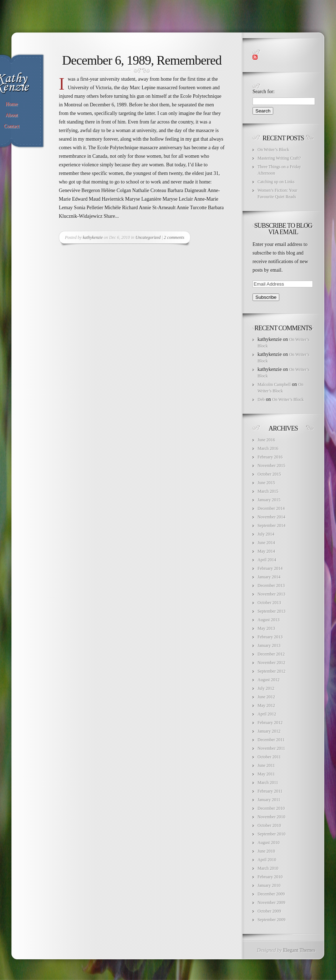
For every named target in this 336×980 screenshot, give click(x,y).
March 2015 (268, 491)
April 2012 (267, 714)
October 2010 (269, 825)
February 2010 (270, 877)
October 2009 (269, 911)
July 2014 (266, 534)
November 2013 (271, 594)
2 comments (174, 237)
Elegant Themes (299, 950)
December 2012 (271, 654)
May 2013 (266, 628)
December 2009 (271, 894)
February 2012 (270, 723)
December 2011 (271, 740)
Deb (261, 399)
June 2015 (266, 483)
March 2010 (268, 868)
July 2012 (266, 688)
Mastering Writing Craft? (279, 158)
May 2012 (266, 705)
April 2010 (267, 860)
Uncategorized (148, 237)
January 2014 (269, 577)
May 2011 (266, 774)
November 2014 (271, 517)
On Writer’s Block (273, 150)
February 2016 (270, 457)
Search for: (264, 92)
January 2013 (269, 645)
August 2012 (269, 680)
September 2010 (271, 834)
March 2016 (268, 448)
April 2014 (267, 560)
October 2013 (269, 603)
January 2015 (269, 500)
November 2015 (271, 466)
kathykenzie (93, 237)
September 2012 (271, 671)
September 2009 (271, 920)
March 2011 (268, 783)
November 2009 (271, 903)
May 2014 (266, 551)
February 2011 (270, 791)
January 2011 (269, 800)
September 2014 (271, 526)
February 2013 (270, 637)
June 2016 (266, 440)
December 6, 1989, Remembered (142, 60)
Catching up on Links (276, 182)
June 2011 (266, 765)
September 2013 (271, 611)
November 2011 (271, 748)
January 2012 (269, 731)
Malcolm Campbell (274, 385)
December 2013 (271, 586)
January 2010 (269, 885)
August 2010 (269, 843)
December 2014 (271, 508)
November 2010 (271, 817)
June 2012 (266, 697)
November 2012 (271, 663)
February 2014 (270, 568)
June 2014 (266, 543)
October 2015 (269, 474)
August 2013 (269, 620)
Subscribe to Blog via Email (283, 229)
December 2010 (271, 808)
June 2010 (266, 851)
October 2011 (269, 757)
